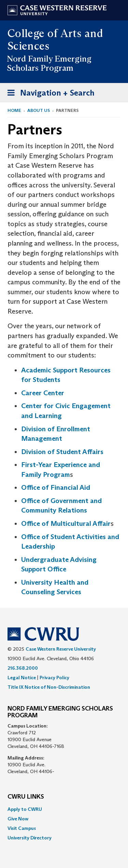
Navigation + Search (49, 94)
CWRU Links (26, 797)
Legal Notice (22, 678)
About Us (39, 110)
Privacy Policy (54, 678)
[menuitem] (64, 809)
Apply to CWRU (25, 809)
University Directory (30, 838)
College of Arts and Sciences (55, 40)
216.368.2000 (23, 668)
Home (14, 110)
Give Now (18, 819)
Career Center (43, 393)
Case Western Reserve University (61, 649)
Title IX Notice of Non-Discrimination (49, 687)
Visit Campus (22, 828)
